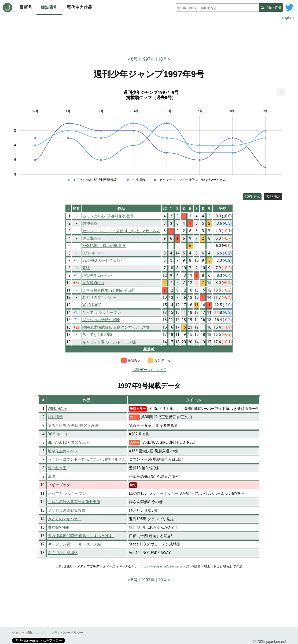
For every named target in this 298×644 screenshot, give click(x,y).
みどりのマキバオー (65, 519)
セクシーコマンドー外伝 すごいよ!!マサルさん (87, 459)
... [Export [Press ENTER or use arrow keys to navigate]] (281, 91)
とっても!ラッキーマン (67, 493)
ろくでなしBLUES (63, 553)
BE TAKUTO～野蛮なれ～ (69, 442)
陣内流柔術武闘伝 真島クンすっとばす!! (81, 536)
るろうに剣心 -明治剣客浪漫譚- (74, 425)
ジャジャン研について (28, 633)
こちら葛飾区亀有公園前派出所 (74, 502)
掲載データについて (149, 370)
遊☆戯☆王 (57, 468)
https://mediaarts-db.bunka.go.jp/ (164, 566)
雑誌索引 (49, 7)
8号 (135, 59)
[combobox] (217, 8)
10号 (163, 59)
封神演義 (55, 417)
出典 (59, 566)
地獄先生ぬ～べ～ (63, 451)
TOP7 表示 (273, 197)
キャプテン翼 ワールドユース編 (74, 544)
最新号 (26, 7)
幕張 (51, 476)
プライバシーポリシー (67, 633)
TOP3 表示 (252, 197)
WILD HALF (57, 409)
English (288, 17)
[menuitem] (281, 92)
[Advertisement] (149, 37)
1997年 (148, 59)
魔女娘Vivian (58, 527)
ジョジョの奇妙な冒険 (67, 510)
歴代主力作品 (79, 7)
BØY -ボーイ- (58, 434)
